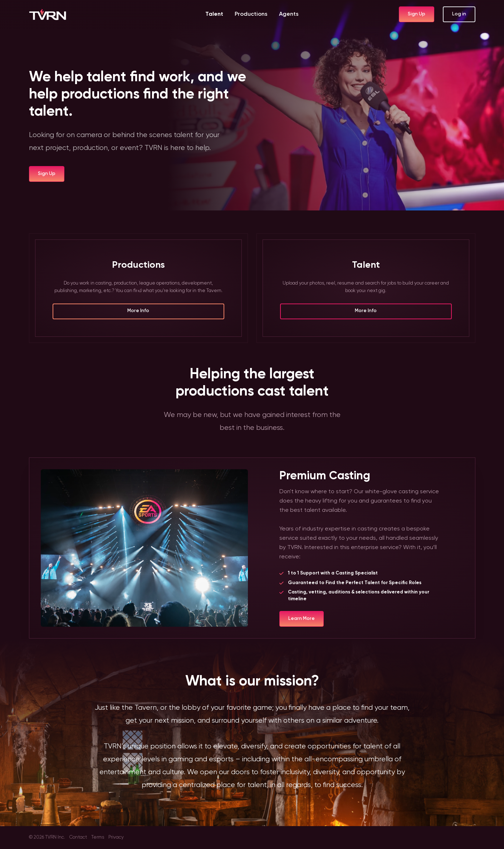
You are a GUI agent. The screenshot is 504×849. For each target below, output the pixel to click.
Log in (459, 14)
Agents (289, 14)
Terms (98, 837)
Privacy (116, 837)
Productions (251, 14)
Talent (214, 14)
